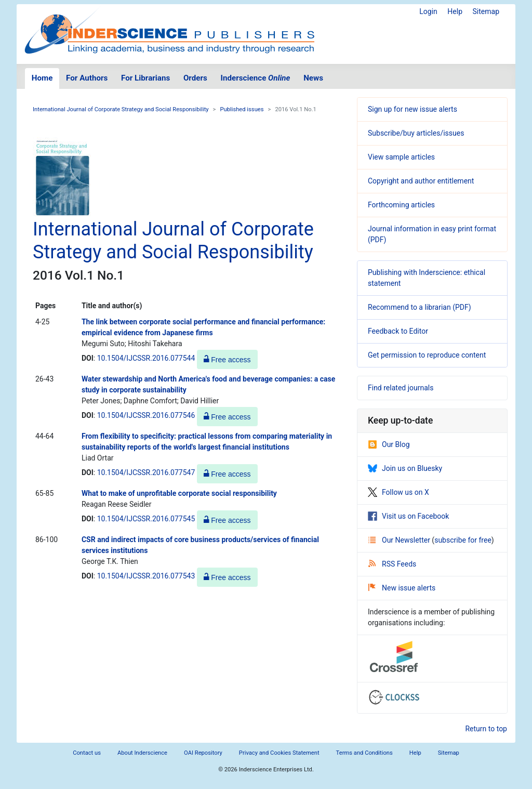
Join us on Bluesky (405, 468)
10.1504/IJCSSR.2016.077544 (146, 358)
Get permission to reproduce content (427, 355)
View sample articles (401, 157)
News (313, 78)
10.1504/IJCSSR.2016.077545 (146, 519)
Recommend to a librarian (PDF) (420, 307)
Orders (195, 78)
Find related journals (401, 388)
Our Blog (389, 444)
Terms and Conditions (364, 753)
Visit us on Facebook (408, 516)
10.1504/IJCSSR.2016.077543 (146, 576)
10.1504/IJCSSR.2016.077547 (146, 472)
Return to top (486, 729)
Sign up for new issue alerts (413, 109)
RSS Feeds (392, 564)
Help (455, 11)
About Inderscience (142, 753)
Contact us (87, 753)
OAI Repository (203, 753)
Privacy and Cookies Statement (279, 753)
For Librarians (145, 78)
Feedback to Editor (398, 331)
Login (428, 11)
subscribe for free (463, 540)
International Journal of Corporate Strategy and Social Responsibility (121, 109)
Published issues (242, 109)
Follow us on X (398, 492)
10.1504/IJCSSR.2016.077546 (146, 415)
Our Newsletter (400, 540)
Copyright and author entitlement (421, 181)
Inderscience (256, 78)
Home (42, 78)
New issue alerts (402, 588)
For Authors (87, 78)
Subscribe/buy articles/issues (416, 133)
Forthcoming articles (401, 205)
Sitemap (486, 11)
